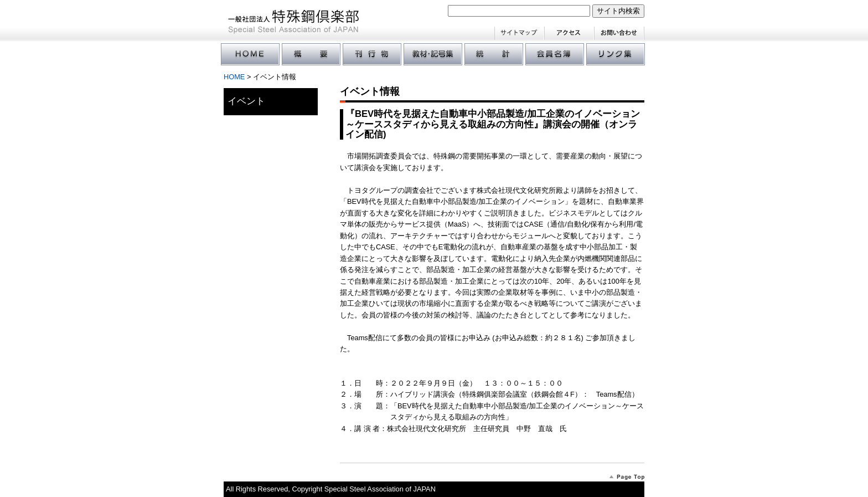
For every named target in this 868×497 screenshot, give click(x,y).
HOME (234, 77)
